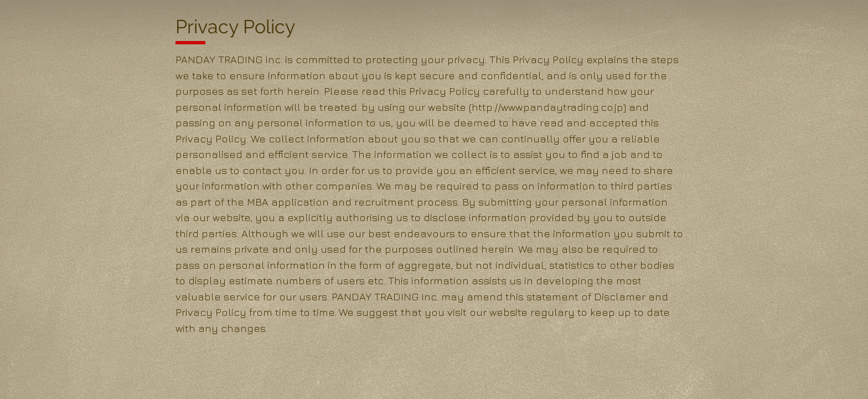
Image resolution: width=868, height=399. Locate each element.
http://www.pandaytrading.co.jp (547, 107)
